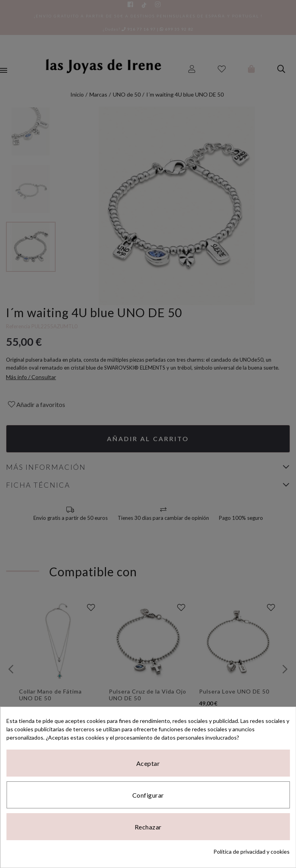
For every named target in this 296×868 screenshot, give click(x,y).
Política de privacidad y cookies (252, 852)
